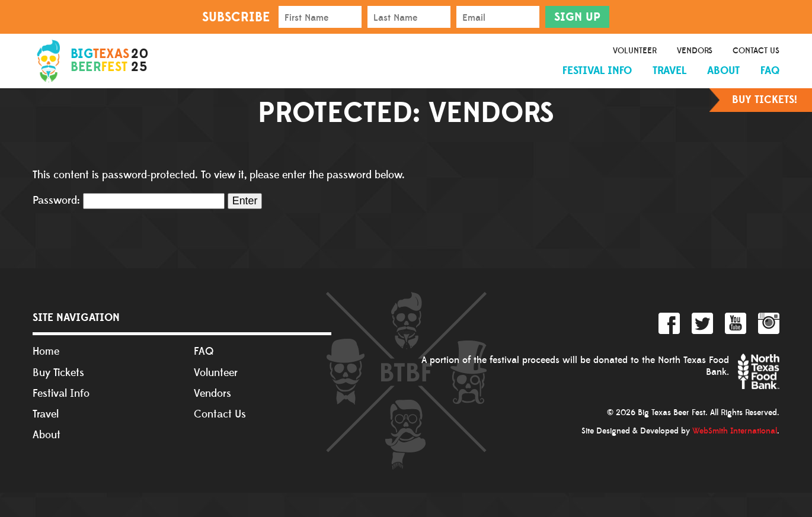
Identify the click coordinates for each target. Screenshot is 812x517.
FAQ (770, 71)
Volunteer (635, 51)
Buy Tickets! (765, 100)
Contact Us (756, 51)
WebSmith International (735, 431)
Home (46, 351)
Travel (669, 71)
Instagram (769, 323)
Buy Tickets (58, 373)
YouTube (736, 323)
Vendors (695, 51)
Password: (129, 200)
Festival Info (597, 71)
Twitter (702, 323)
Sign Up (577, 17)
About (723, 71)
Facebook (669, 323)
